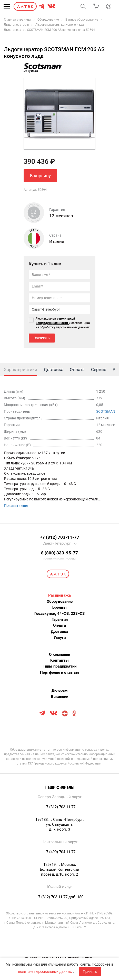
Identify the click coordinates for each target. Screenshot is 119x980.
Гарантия (60, 619)
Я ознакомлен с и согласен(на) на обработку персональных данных (63, 323)
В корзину (40, 176)
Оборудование (60, 601)
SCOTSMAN (106, 411)
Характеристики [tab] (21, 370)
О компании (60, 654)
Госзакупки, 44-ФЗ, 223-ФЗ (60, 614)
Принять (90, 972)
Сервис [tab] (99, 370)
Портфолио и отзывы (60, 672)
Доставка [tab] (53, 370)
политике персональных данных (46, 972)
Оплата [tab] (77, 370)
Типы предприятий (60, 666)
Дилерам (60, 690)
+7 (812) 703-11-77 (60, 537)
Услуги (60, 637)
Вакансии (60, 697)
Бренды (60, 607)
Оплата (60, 625)
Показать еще (16, 506)
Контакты (60, 660)
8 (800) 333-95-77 (60, 553)
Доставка (60, 632)
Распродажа (60, 595)
